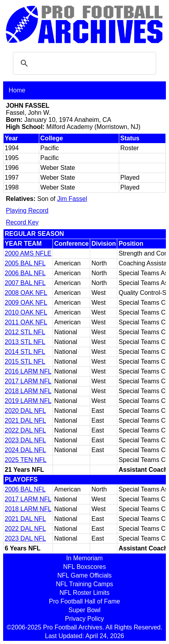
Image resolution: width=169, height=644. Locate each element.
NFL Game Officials (84, 575)
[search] (83, 63)
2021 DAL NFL (25, 420)
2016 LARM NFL (28, 371)
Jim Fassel (72, 199)
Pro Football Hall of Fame (84, 601)
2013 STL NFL (25, 342)
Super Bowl (85, 610)
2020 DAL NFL (25, 411)
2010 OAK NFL (26, 312)
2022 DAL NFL (25, 430)
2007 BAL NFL (25, 283)
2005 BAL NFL (25, 263)
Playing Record (27, 211)
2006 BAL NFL (25, 273)
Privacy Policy (85, 619)
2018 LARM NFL (28, 391)
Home (17, 90)
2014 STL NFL (25, 352)
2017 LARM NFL (28, 381)
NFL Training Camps (84, 584)
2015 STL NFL (25, 362)
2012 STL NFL (25, 332)
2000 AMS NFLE (28, 253)
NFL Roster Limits (84, 593)
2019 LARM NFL (28, 401)
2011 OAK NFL (26, 322)
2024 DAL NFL (25, 450)
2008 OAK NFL (26, 293)
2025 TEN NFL (25, 460)
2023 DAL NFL (25, 440)
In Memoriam (84, 558)
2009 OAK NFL (26, 303)
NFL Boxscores (84, 567)
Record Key (22, 222)
